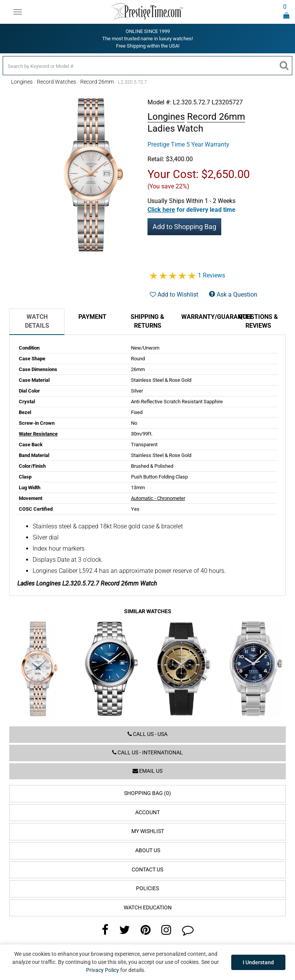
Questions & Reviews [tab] (258, 321)
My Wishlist (148, 831)
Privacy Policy (103, 970)
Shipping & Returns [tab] (147, 321)
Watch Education (148, 908)
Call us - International (147, 753)
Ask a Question (233, 294)
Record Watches (56, 82)
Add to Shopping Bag (184, 227)
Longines (22, 82)
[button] (191, 210)
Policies (147, 888)
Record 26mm (97, 82)
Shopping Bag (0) (147, 793)
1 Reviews (211, 275)
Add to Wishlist (174, 294)
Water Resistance (38, 434)
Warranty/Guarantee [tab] (206, 317)
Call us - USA (147, 734)
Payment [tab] (92, 317)
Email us (147, 771)
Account (147, 813)
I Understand (258, 962)
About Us (148, 850)
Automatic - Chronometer (158, 498)
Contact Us (147, 870)
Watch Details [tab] (37, 321)
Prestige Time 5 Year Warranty (188, 144)
